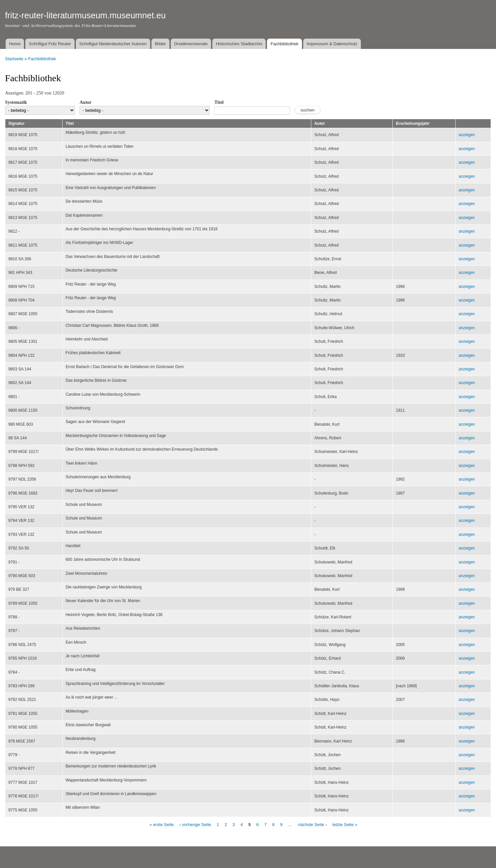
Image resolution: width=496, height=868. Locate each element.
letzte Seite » (345, 825)
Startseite (14, 59)
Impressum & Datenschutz (332, 44)
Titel (219, 102)
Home (15, 44)
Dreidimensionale (191, 44)
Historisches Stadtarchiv (239, 44)
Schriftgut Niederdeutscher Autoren (113, 44)
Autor (86, 102)
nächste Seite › (312, 825)
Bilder (160, 44)
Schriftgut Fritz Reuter (50, 44)
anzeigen (467, 135)
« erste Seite (162, 825)
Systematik (16, 102)
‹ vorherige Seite (195, 825)
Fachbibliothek (285, 44)
